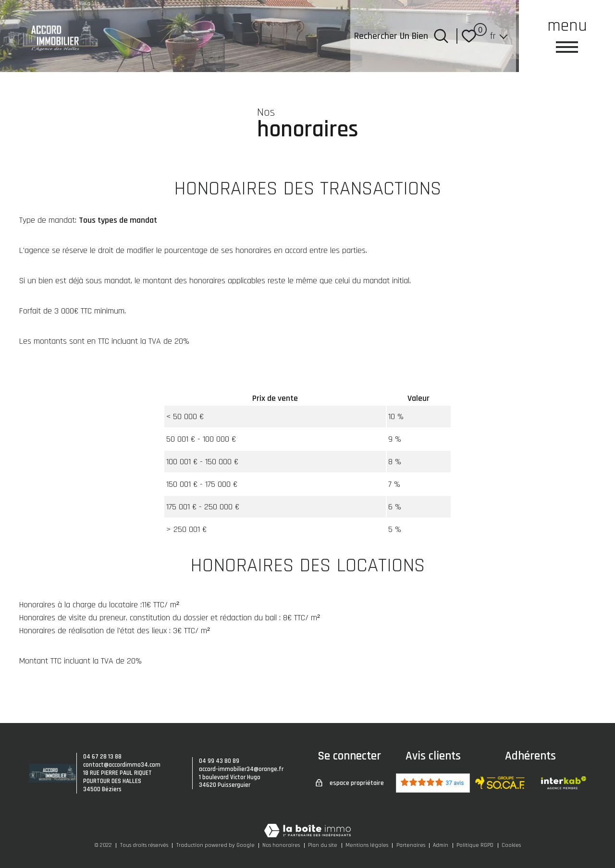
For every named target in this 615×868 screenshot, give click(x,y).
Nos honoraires (281, 845)
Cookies (511, 845)
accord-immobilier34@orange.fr (241, 769)
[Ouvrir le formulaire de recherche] (441, 36)
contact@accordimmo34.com (122, 765)
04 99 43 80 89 (219, 761)
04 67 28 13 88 (102, 757)
